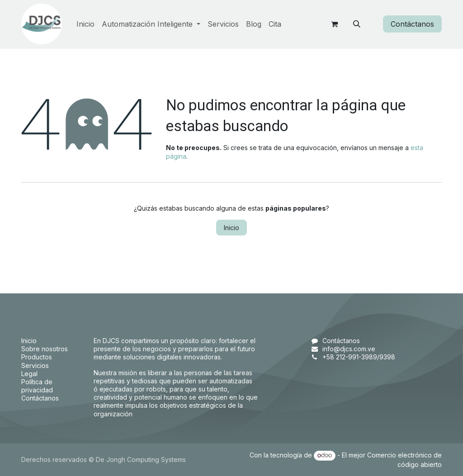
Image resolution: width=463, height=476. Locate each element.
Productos (37, 357)
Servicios (35, 365)
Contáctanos (412, 24)
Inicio (231, 228)
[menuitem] (85, 24)
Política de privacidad (37, 386)
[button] (357, 24)
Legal (29, 374)
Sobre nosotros (45, 349)
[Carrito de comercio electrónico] (334, 24)
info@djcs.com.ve (349, 349)
